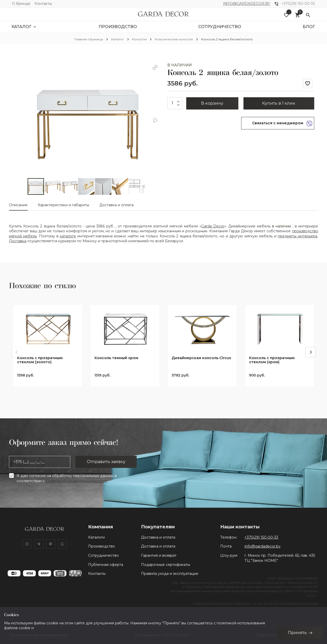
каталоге (68, 236)
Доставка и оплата (158, 537)
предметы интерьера (297, 236)
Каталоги (96, 537)
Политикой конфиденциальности (77, 481)
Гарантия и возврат (159, 555)
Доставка (18, 241)
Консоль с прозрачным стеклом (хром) (272, 360)
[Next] (310, 352)
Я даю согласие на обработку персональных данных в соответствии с (67, 478)
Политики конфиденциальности (64, 628)
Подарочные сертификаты (166, 565)
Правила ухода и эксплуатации (170, 574)
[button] (155, 67)
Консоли (139, 39)
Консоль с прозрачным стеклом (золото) (40, 360)
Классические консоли (174, 39)
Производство (102, 546)
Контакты (43, 4)
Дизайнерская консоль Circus (201, 358)
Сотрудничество (103, 555)
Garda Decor (213, 226)
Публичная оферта (106, 565)
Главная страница (89, 39)
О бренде (21, 4)
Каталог (118, 39)
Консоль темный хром (116, 358)
